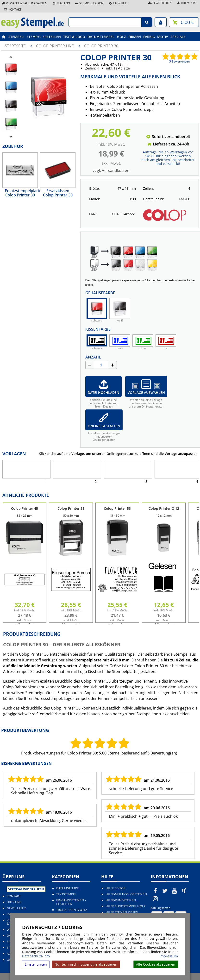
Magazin (61, 3)
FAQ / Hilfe (118, 3)
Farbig (149, 37)
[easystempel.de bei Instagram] (156, 898)
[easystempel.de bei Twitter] (165, 891)
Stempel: (16, 37)
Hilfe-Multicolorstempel (127, 894)
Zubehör (10, 47)
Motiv (163, 37)
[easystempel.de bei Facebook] (156, 891)
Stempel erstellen (44, 37)
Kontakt (12, 9)
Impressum (169, 956)
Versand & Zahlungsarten (24, 3)
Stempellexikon (89, 3)
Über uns (14, 902)
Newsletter (16, 908)
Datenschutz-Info (36, 956)
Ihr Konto (186, 3)
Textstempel (66, 894)
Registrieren (160, 3)
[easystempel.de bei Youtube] (175, 891)
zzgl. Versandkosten (111, 170)
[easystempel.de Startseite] (32, 27)
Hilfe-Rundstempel (121, 900)
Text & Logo (74, 37)
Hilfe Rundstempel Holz (125, 906)
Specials (178, 37)
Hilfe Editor (116, 888)
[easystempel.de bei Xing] (184, 891)
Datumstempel (101, 37)
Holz (121, 37)
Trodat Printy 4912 (72, 910)
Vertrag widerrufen (26, 889)
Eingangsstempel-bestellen (71, 902)
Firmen (135, 37)
